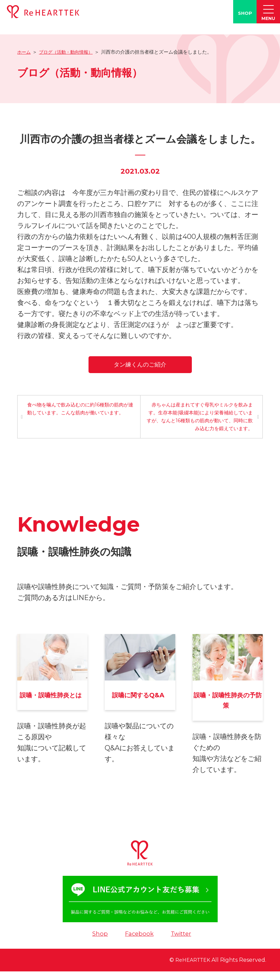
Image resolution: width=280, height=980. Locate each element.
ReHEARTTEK (191, 968)
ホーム (24, 52)
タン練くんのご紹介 (140, 364)
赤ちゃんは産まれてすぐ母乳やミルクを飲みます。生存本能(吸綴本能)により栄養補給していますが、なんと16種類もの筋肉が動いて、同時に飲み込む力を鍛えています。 (200, 417)
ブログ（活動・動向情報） (69, 52)
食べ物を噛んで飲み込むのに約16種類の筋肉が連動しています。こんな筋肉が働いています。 (79, 410)
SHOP (245, 13)
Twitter (182, 942)
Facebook (139, 942)
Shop (98, 942)
